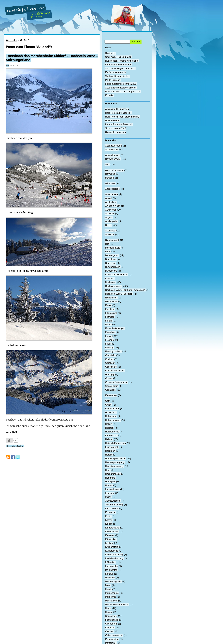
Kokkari (109, 543)
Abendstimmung (113, 146)
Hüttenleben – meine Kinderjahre (122, 61)
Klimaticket (111, 539)
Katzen (109, 520)
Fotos (108, 325)
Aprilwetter (111, 210)
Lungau (109, 574)
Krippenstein (112, 547)
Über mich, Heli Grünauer (118, 57)
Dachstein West (113, 286)
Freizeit (109, 336)
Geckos (109, 359)
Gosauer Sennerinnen (116, 382)
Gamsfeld (110, 355)
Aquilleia (110, 214)
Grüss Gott (111, 412)
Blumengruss (112, 255)
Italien (108, 497)
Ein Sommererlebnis (115, 72)
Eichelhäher (111, 298)
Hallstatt (109, 428)
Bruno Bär (110, 263)
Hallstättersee (112, 432)
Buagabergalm (113, 267)
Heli (7, 66)
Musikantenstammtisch (117, 605)
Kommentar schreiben (15, 446)
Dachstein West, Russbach (119, 294)
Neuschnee (111, 616)
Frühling (109, 348)
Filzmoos (110, 317)
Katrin (108, 516)
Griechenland (112, 409)
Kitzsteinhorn (112, 532)
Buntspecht (111, 271)
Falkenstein (111, 302)
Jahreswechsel (113, 501)
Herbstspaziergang (115, 462)
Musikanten (111, 601)
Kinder (109, 524)
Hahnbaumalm (113, 420)
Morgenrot (110, 597)
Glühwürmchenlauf (115, 371)
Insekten (110, 493)
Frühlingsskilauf (113, 351)
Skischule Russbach (115, 132)
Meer (108, 585)
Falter (108, 305)
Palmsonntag (112, 639)
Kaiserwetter (112, 508)
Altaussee (110, 183)
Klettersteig (111, 395)
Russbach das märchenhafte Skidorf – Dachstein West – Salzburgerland (52, 58)
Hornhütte (110, 478)
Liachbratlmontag (114, 555)
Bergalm (110, 178)
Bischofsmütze (113, 248)
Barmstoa (110, 174)
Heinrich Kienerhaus (115, 443)
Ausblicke (110, 231)
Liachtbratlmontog (114, 558)
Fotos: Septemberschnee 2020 (121, 84)
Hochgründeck (113, 474)
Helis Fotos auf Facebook (118, 113)
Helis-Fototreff (112, 121)
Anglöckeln (111, 202)
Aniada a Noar (112, 206)
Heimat (109, 439)
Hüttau (109, 485)
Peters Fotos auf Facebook (119, 124)
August (109, 217)
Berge (108, 225)
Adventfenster (112, 155)
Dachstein (110, 282)
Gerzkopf (110, 363)
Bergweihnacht (113, 159)
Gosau (109, 378)
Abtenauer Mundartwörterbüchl (121, 88)
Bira (107, 244)
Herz (108, 470)
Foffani (109, 321)
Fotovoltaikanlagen (115, 328)
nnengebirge (112, 620)
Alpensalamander (114, 170)
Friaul (108, 344)
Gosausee (110, 390)
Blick (108, 252)
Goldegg (110, 374)
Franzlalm (110, 332)
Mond (108, 589)
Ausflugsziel (111, 221)
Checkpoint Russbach (116, 275)
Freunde (110, 340)
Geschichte (111, 367)
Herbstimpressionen (115, 459)
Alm (107, 165)
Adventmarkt (112, 150)
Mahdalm (110, 578)
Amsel (108, 198)
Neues (109, 612)
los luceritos (111, 570)
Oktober (109, 631)
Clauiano (110, 278)
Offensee (110, 628)
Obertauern (111, 624)
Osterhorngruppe (114, 635)
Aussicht (110, 235)
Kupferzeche (112, 551)
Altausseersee (112, 189)
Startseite (11, 40)
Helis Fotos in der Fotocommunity (122, 117)
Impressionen (112, 489)
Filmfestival (111, 313)
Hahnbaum (111, 416)
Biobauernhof (112, 240)
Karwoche (110, 512)
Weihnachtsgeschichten (117, 76)
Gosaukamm (112, 386)
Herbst (109, 455)
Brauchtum (111, 259)
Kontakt (109, 95)
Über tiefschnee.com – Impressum (123, 92)
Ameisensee (111, 194)
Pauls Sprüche (113, 80)
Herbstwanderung (114, 466)
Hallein (109, 424)
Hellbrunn (110, 451)
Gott (107, 401)
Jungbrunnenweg (114, 505)
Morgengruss (112, 593)
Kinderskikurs (112, 528)
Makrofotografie (113, 581)
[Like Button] (9, 440)
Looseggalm (111, 566)
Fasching (110, 309)
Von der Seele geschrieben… (120, 68)
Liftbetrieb (110, 562)
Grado (108, 405)
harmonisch (111, 436)
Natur (108, 608)
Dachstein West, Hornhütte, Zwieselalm (125, 290)
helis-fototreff (112, 447)
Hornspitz (110, 482)
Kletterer (110, 535)
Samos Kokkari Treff (115, 128)
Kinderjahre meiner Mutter (118, 65)
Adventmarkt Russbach (117, 109)
